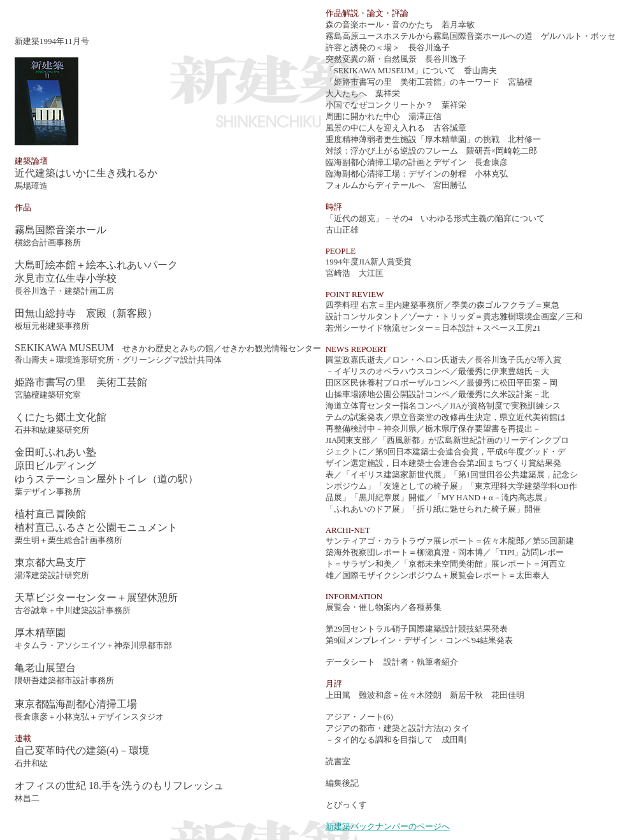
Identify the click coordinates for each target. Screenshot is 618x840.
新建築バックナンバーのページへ (388, 826)
